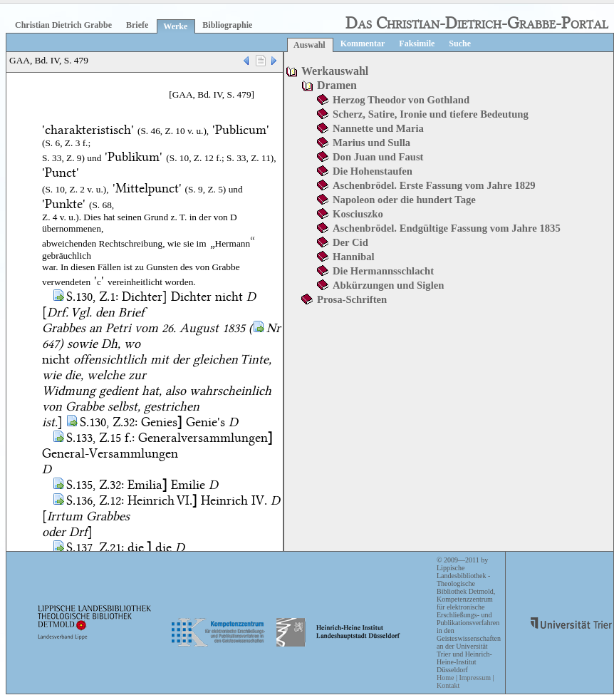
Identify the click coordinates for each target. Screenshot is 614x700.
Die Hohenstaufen (373, 171)
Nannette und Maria (378, 128)
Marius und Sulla (371, 143)
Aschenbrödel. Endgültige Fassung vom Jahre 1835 (447, 228)
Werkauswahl (335, 71)
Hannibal (354, 257)
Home (445, 678)
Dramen (337, 85)
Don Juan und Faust (378, 157)
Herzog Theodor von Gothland (401, 100)
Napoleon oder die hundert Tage (404, 200)
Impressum (474, 678)
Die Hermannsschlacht (383, 271)
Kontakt (448, 685)
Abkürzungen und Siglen (388, 285)
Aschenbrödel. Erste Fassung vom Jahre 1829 (434, 185)
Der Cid (350, 242)
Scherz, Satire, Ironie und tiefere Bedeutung (431, 114)
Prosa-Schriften (352, 299)
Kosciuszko (358, 214)
